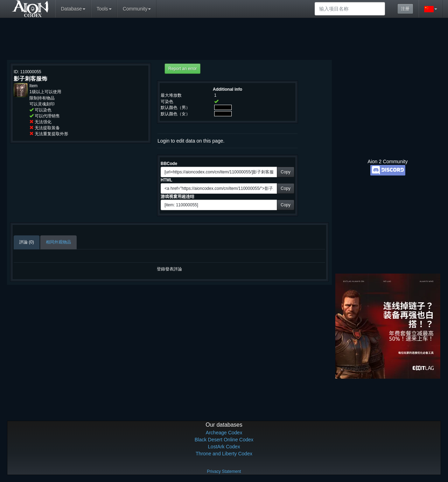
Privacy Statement (224, 471)
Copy (286, 172)
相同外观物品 (58, 242)
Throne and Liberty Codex (224, 454)
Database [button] (73, 9)
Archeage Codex (224, 433)
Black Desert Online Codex (224, 440)
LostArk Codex (224, 447)
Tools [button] (104, 9)
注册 (405, 9)
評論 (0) (27, 242)
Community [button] (137, 9)
